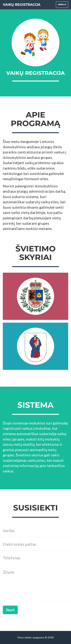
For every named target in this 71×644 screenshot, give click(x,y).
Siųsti (10, 610)
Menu (63, 6)
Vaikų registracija (22, 5)
